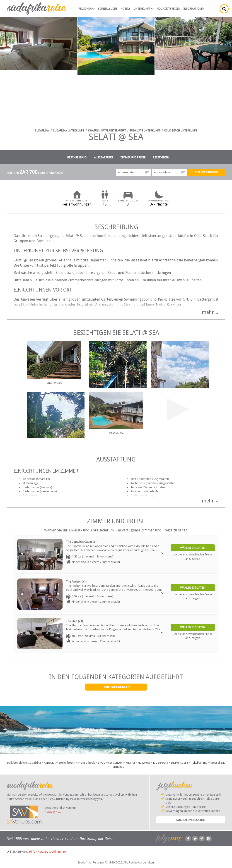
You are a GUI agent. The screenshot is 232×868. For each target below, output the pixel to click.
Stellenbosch (67, 763)
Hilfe (32, 852)
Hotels (126, 9)
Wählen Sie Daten (193, 548)
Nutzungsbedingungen (52, 852)
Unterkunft (144, 9)
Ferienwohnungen (116, 687)
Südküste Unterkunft (145, 131)
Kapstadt (50, 763)
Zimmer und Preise (133, 158)
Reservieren (161, 158)
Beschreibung (77, 158)
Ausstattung (103, 158)
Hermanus (117, 767)
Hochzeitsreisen (168, 9)
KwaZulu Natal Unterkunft (107, 131)
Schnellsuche (108, 9)
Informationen (194, 9)
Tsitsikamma (199, 763)
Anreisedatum (147, 172)
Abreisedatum (183, 172)
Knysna (130, 763)
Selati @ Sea (53, 812)
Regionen (87, 9)
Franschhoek (87, 763)
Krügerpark (161, 763)
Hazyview (144, 763)
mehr (208, 312)
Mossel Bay (218, 763)
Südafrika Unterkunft (69, 131)
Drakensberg (180, 763)
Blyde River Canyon (110, 763)
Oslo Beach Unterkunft (181, 131)
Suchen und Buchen (191, 820)
